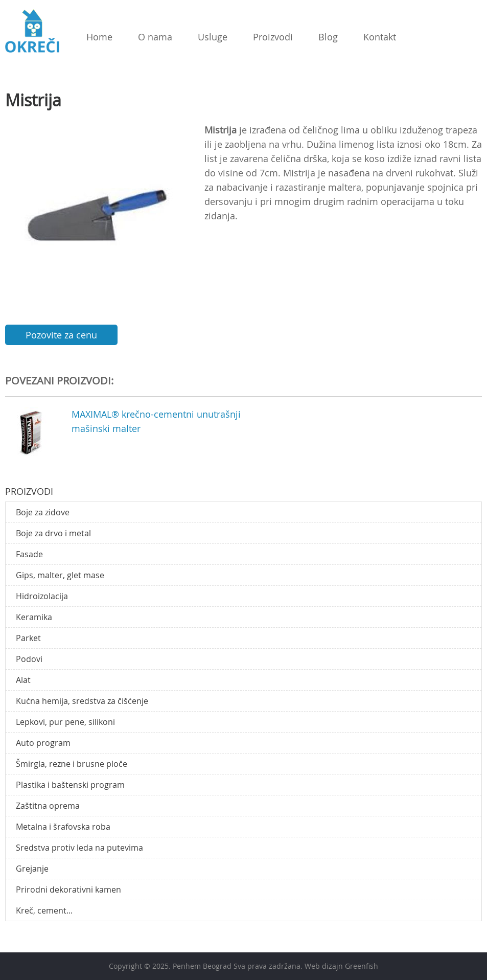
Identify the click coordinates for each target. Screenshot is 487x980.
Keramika (34, 617)
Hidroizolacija (42, 596)
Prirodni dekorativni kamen (68, 890)
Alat (23, 680)
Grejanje (32, 869)
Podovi (29, 659)
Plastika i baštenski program (70, 785)
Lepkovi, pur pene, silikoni (65, 722)
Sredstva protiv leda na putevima (79, 848)
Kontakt (380, 37)
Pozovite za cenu (61, 335)
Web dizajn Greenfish (341, 966)
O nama (155, 37)
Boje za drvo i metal (53, 533)
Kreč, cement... (44, 910)
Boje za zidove (43, 512)
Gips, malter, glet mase (60, 575)
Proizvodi (273, 37)
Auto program (43, 743)
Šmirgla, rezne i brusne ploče (72, 764)
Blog (328, 37)
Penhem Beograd (202, 966)
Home (99, 37)
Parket (28, 638)
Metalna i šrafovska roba (63, 827)
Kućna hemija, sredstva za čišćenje (82, 701)
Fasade (29, 554)
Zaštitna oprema (48, 806)
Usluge (213, 37)
